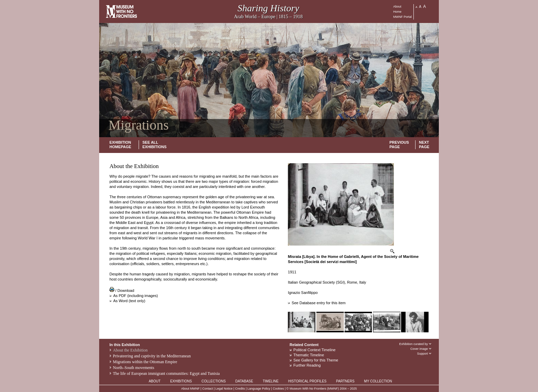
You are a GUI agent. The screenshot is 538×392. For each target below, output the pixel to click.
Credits (240, 389)
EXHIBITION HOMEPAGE (120, 145)
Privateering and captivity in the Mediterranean (152, 356)
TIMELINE (271, 381)
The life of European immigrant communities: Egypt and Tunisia (166, 373)
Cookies (278, 389)
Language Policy (259, 389)
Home (397, 12)
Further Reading (307, 365)
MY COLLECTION (378, 381)
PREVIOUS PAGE (399, 145)
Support (424, 354)
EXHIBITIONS (181, 381)
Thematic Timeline (309, 355)
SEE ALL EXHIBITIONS (154, 145)
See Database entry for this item (319, 303)
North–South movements (133, 368)
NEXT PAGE (424, 145)
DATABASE (244, 381)
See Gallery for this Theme (316, 360)
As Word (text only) (129, 301)
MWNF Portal (402, 17)
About (397, 7)
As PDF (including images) (136, 296)
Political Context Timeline (314, 350)
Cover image (421, 349)
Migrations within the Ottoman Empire (145, 362)
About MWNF (190, 389)
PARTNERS (346, 381)
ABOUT (154, 381)
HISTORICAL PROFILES (307, 381)
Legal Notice (224, 389)
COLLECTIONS (214, 381)
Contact (207, 389)
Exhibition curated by (416, 344)
